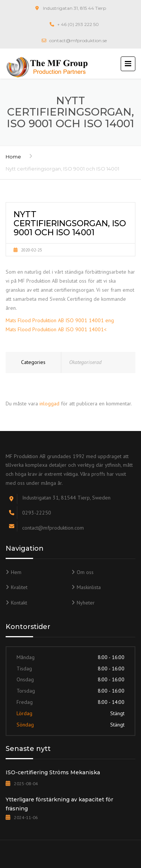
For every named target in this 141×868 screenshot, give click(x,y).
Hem (16, 572)
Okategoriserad (85, 362)
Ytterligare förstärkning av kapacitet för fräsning (59, 804)
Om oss (85, 572)
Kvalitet (19, 587)
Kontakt (19, 603)
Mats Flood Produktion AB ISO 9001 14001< (56, 329)
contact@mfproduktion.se (78, 40)
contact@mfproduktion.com (53, 528)
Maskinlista (89, 587)
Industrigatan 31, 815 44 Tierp (74, 8)
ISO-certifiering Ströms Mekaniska (53, 772)
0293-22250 (37, 513)
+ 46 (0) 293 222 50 (78, 24)
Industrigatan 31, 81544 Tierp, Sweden (66, 498)
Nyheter (86, 603)
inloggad (49, 404)
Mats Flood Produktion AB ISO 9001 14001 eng (60, 320)
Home (13, 157)
